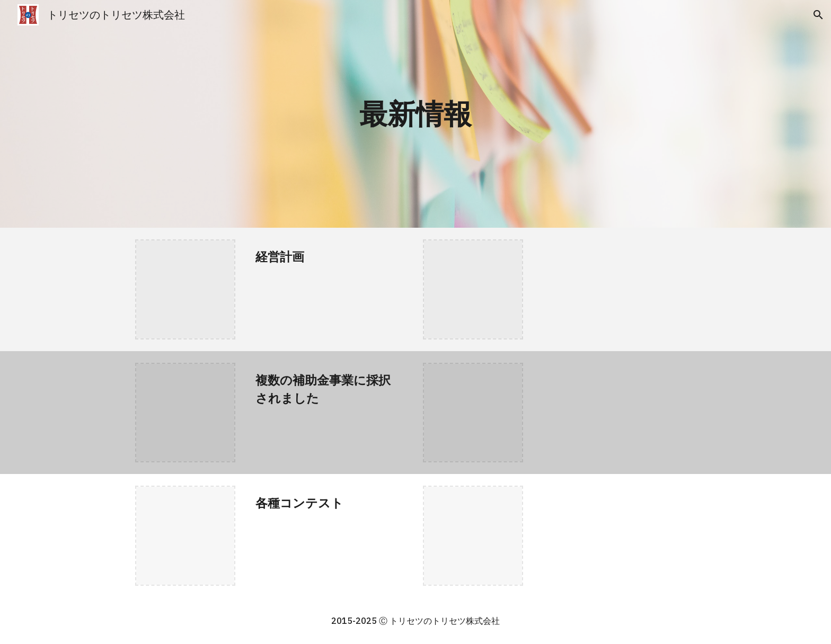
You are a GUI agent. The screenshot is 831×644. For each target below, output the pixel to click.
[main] (416, 114)
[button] (818, 15)
